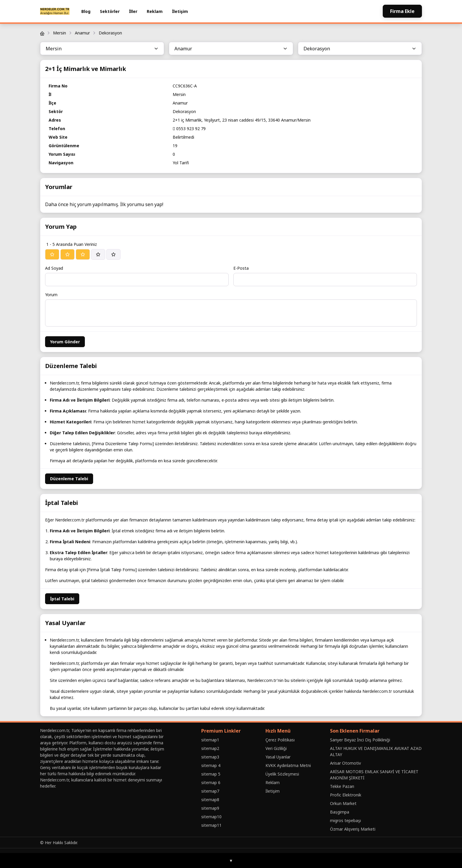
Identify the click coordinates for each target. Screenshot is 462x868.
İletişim (180, 11)
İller (133, 11)
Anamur (82, 33)
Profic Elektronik (346, 795)
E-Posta (241, 268)
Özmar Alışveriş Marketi (353, 829)
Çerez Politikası (280, 740)
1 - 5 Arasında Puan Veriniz (72, 244)
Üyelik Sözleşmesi (282, 774)
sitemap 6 (211, 782)
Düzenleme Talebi (69, 479)
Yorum (51, 295)
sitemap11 (211, 825)
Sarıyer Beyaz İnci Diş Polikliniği (360, 740)
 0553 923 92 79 (189, 129)
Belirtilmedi (183, 137)
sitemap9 (210, 808)
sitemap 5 (211, 774)
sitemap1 (210, 740)
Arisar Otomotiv (345, 763)
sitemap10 (211, 817)
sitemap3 (210, 757)
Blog (86, 11)
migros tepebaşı (345, 820)
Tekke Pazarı (342, 786)
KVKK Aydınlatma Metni (288, 765)
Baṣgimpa (340, 812)
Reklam (155, 11)
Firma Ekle (402, 11)
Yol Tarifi (181, 163)
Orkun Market (343, 803)
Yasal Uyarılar (278, 757)
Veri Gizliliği (276, 748)
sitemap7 (210, 791)
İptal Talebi (62, 599)
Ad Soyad (54, 268)
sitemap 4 (211, 765)
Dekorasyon (110, 33)
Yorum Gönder (65, 342)
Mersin (60, 33)
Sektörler (110, 11)
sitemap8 (210, 800)
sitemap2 (210, 748)
